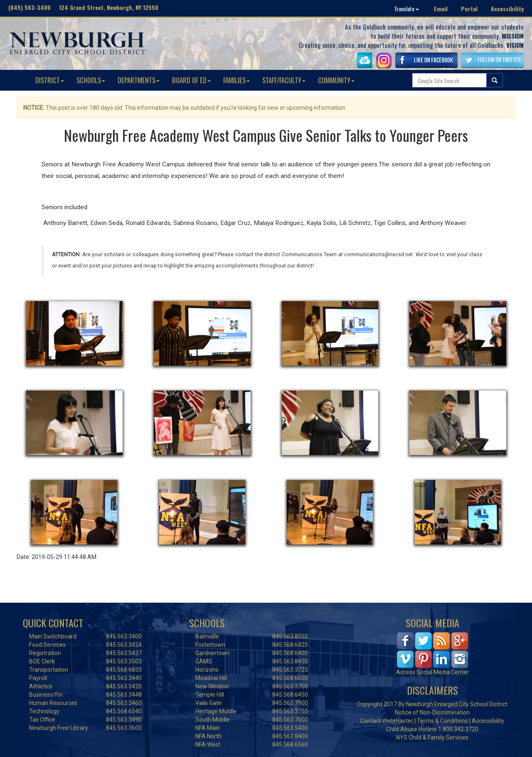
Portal (469, 9)
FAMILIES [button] (236, 80)
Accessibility (507, 9)
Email (441, 9)
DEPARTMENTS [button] (139, 80)
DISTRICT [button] (50, 80)
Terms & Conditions (442, 721)
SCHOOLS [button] (91, 80)
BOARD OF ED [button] (191, 80)
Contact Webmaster (387, 721)
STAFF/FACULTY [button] (284, 80)
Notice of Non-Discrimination (432, 712)
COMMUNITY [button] (336, 80)
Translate (406, 9)
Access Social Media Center (432, 672)
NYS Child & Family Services (432, 737)
